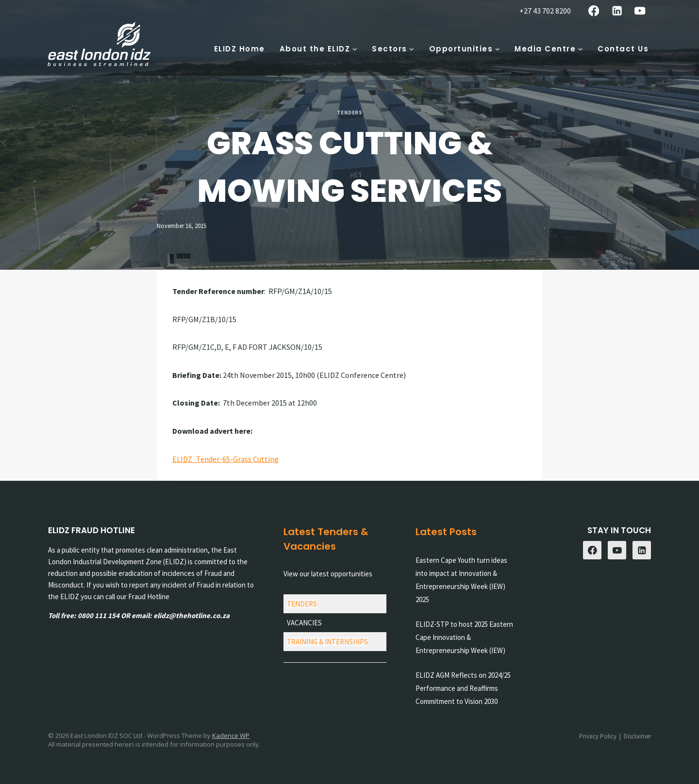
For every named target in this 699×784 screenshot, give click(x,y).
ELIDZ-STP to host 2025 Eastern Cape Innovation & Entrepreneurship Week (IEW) (464, 637)
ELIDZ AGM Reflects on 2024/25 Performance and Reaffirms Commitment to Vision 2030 (463, 688)
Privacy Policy (598, 736)
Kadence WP (231, 735)
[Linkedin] (617, 11)
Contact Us (623, 49)
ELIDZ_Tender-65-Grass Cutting (225, 459)
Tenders (350, 113)
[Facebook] (594, 11)
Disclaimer (637, 736)
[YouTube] (640, 11)
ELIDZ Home (240, 49)
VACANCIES (304, 623)
